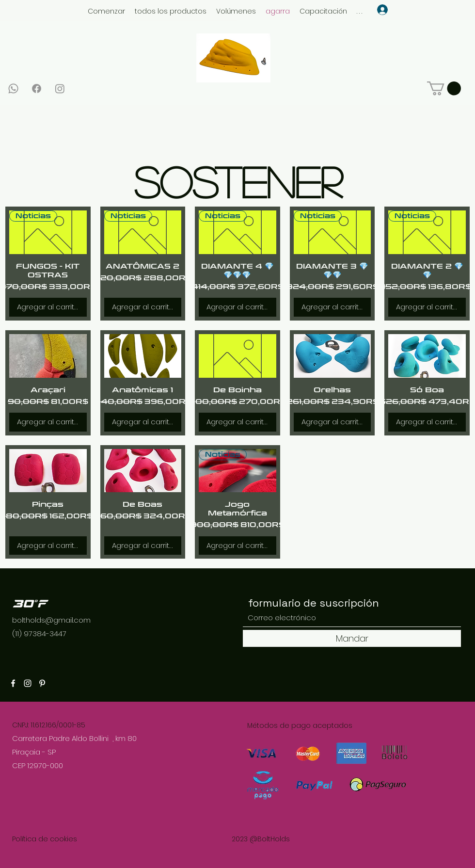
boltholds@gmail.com (51, 620)
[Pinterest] (42, 683)
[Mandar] (352, 638)
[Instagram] (60, 88)
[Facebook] (37, 88)
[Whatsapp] (13, 88)
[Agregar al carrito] (48, 307)
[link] (444, 88)
